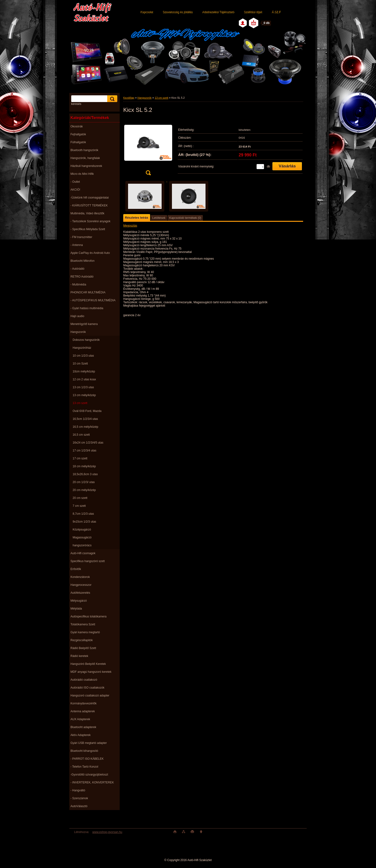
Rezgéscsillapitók (82, 640)
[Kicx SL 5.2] (148, 148)
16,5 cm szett (81, 435)
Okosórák (77, 126)
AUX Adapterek (80, 719)
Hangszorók (78, 332)
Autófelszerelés (80, 593)
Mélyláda (76, 609)
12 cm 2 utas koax (84, 379)
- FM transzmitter (81, 237)
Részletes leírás (137, 218)
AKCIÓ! (75, 190)
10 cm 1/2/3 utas (83, 356)
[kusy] (260, 167)
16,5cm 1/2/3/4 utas (85, 419)
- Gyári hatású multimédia (87, 308)
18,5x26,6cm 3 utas (85, 474)
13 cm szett (80, 403)
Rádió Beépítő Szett (83, 648)
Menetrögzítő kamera (84, 324)
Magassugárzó (82, 537)
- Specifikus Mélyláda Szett (88, 229)
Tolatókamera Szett (83, 624)
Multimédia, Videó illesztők (87, 213)
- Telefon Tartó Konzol (84, 767)
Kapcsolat (147, 12)
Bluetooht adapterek (83, 727)
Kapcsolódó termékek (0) (185, 218)
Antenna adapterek (83, 711)
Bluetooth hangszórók (84, 150)
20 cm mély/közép (84, 490)
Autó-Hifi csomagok (83, 553)
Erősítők (76, 569)
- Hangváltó (78, 790)
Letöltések (159, 218)
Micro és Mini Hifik (82, 174)
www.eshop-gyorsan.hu (107, 832)
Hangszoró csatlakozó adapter (90, 696)
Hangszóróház (82, 348)
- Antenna (77, 245)
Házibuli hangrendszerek (86, 166)
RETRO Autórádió (82, 277)
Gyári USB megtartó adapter (89, 743)
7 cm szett (79, 506)
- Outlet (75, 182)
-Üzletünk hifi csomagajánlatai (90, 198)
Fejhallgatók (78, 134)
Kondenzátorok (80, 577)
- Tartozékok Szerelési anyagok (91, 221)
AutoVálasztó (79, 806)
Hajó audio (77, 316)
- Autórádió (77, 269)
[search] (112, 99)
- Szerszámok (79, 798)
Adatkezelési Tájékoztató (218, 12)
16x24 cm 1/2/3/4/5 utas (88, 443)
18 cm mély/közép (84, 466)
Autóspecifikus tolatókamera (88, 617)
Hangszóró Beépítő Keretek (88, 664)
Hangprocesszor (81, 585)
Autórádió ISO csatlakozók (87, 688)
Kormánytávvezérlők (84, 703)
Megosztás (130, 226)
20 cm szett (80, 498)
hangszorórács (82, 545)
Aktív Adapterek (81, 735)
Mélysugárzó (79, 601)
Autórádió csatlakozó (84, 680)
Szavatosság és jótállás (178, 12)
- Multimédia (78, 285)
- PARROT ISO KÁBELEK (87, 759)
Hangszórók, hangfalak (85, 158)
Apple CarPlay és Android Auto (90, 253)
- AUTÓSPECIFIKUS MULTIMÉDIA (93, 300)
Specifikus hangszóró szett (88, 561)
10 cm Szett (80, 364)
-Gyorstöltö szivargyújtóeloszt (89, 775)
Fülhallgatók (78, 142)
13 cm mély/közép (84, 395)
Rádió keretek (79, 656)
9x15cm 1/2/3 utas (84, 522)
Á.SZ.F (276, 12)
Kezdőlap (129, 98)
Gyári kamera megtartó (85, 632)
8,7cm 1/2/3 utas (83, 514)
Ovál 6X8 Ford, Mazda (87, 411)
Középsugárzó (82, 530)
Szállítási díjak (253, 12)
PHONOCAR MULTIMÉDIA (88, 292)
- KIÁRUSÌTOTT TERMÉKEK (89, 206)
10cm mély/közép (84, 371)
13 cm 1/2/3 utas (83, 387)
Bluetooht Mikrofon (82, 261)
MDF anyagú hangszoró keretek (91, 672)
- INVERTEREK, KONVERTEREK (92, 782)
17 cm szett (80, 458)
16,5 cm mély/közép (85, 427)
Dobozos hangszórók (86, 340)
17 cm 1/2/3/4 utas (85, 451)
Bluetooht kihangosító (84, 751)
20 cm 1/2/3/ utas (84, 482)
